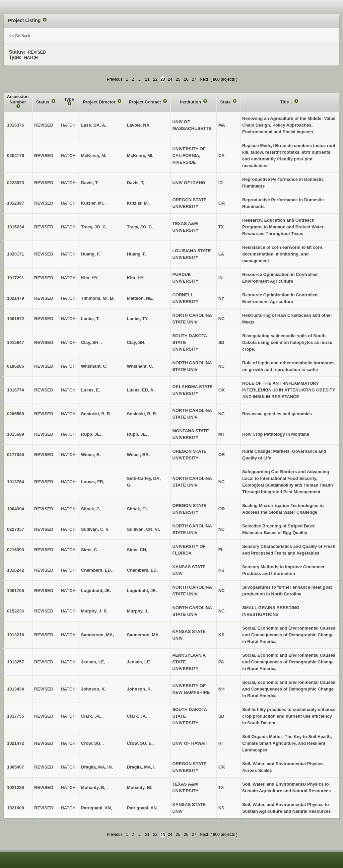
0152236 (16, 611)
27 (194, 79)
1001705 (16, 591)
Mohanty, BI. (140, 787)
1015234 (16, 227)
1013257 (16, 662)
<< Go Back (20, 36)
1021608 (16, 808)
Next (204, 79)
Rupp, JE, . (138, 434)
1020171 (16, 254)
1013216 (16, 635)
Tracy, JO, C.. (141, 227)
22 (155, 79)
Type (69, 99)
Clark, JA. (137, 716)
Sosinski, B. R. (142, 414)
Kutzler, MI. (139, 203)
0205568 (16, 414)
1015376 (16, 125)
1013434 (16, 689)
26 (186, 79)
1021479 (16, 298)
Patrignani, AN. (143, 808)
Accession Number (18, 99)
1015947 (16, 342)
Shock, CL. (138, 509)
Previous (115, 79)
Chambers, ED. (142, 570)
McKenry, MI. (140, 156)
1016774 (16, 390)
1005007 (16, 767)
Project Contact (145, 102)
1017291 (16, 278)
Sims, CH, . (138, 550)
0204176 (16, 156)
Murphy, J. (138, 611)
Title (285, 102)
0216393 (16, 550)
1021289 (16, 787)
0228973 (16, 183)
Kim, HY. (136, 278)
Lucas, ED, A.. (141, 390)
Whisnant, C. (140, 366)
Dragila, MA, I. (141, 767)
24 (170, 79)
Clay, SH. (136, 342)
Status (43, 102)
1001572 (16, 319)
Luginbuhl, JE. (142, 591)
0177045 (16, 455)
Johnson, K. (139, 689)
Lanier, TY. (138, 319)
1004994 (16, 509)
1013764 (16, 482)
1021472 (16, 743)
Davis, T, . (137, 183)
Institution (191, 102)
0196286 (16, 366)
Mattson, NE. (140, 298)
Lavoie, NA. (139, 125)
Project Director (100, 102)
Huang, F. (137, 254)
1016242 (16, 570)
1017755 (16, 716)
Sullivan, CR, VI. (144, 529)
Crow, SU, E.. (140, 743)
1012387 (16, 203)
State (226, 102)
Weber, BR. (138, 455)
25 (178, 79)
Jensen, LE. (139, 662)
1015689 (16, 434)
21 (147, 79)
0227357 (16, 529)
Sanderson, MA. (143, 635)
